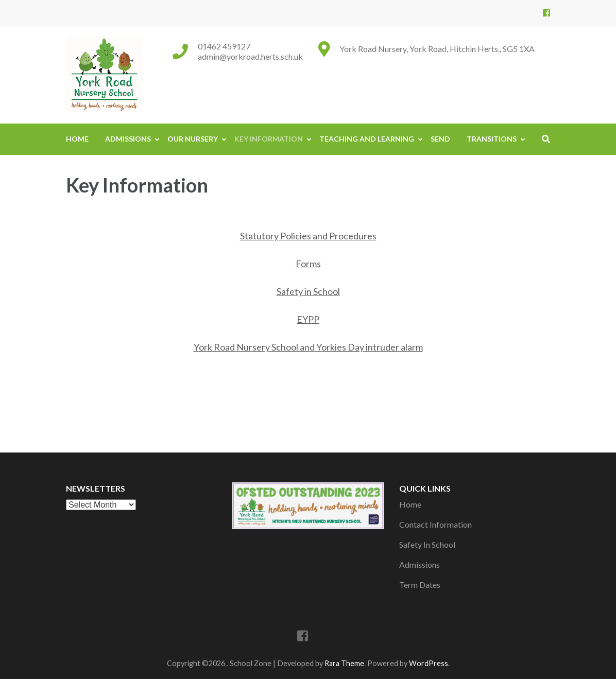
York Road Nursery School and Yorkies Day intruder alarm (308, 347)
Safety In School (427, 544)
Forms (308, 264)
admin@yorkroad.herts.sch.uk (250, 56)
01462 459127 (224, 46)
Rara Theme (344, 663)
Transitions (492, 139)
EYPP (308, 319)
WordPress (429, 663)
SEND (440, 139)
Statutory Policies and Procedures (308, 236)
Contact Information (435, 524)
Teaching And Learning (367, 139)
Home (77, 139)
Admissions (128, 139)
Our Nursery (193, 139)
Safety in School (308, 291)
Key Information (269, 139)
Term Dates (420, 585)
